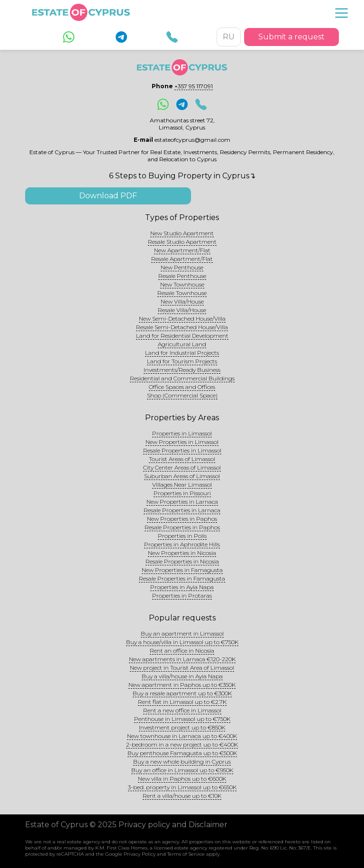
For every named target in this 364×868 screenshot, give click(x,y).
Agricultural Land (182, 344)
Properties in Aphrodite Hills (182, 544)
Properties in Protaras (182, 596)
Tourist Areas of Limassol (182, 459)
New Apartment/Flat (182, 250)
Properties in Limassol (182, 433)
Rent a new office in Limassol (182, 710)
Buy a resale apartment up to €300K (182, 693)
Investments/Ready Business (182, 370)
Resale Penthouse (182, 276)
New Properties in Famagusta (182, 570)
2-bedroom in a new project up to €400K (182, 744)
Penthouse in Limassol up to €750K (182, 719)
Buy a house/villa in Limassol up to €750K (182, 642)
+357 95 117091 (194, 86)
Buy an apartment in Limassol (182, 633)
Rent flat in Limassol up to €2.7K (182, 702)
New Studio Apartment (182, 233)
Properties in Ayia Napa (182, 587)
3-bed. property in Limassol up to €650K (182, 787)
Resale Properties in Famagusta (182, 578)
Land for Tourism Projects (182, 361)
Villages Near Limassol (182, 485)
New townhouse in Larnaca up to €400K (182, 736)
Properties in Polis (182, 536)
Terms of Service (186, 854)
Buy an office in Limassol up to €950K (182, 770)
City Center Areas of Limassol (182, 467)
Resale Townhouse (182, 293)
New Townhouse (182, 284)
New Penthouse (182, 267)
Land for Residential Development (182, 336)
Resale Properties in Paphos (182, 527)
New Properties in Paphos (182, 519)
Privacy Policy (140, 854)
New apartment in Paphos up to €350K (182, 685)
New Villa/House (182, 301)
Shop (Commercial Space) (182, 395)
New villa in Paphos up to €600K (182, 779)
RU (229, 37)
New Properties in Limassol (182, 442)
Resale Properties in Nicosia (182, 561)
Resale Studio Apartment (182, 242)
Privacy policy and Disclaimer (173, 825)
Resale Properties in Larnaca (182, 510)
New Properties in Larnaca (182, 502)
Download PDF (108, 196)
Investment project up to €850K (182, 727)
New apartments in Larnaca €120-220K (182, 659)
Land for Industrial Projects (182, 353)
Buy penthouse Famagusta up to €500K (182, 753)
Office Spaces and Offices (182, 387)
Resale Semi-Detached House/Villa (182, 327)
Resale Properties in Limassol (182, 450)
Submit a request (291, 37)
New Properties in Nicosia (182, 553)
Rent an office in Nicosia (182, 651)
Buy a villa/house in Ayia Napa (182, 676)
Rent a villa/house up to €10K (182, 796)
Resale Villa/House (182, 310)
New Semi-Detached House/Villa (182, 319)
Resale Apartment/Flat (182, 259)
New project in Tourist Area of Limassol (182, 668)
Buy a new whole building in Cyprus (182, 762)
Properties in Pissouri (182, 493)
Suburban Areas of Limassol (182, 476)
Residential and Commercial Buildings (182, 378)
